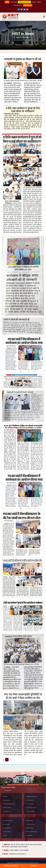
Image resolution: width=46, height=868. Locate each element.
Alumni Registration (9, 804)
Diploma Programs (32, 796)
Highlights (30, 835)
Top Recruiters (31, 824)
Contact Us (7, 811)
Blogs (5, 835)
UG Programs (30, 800)
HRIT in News (7, 808)
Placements (30, 821)
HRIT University (23, 863)
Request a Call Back (11, 866)
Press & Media (31, 811)
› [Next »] (13, 760)
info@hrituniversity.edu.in (17, 854)
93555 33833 (14, 850)
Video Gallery (7, 832)
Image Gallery (7, 828)
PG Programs (30, 804)
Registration (30, 828)
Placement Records (32, 832)
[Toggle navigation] (44, 17)
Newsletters (7, 800)
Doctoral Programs (32, 808)
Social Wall (7, 824)
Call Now (34, 866)
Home (18, 38)
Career (6, 796)
